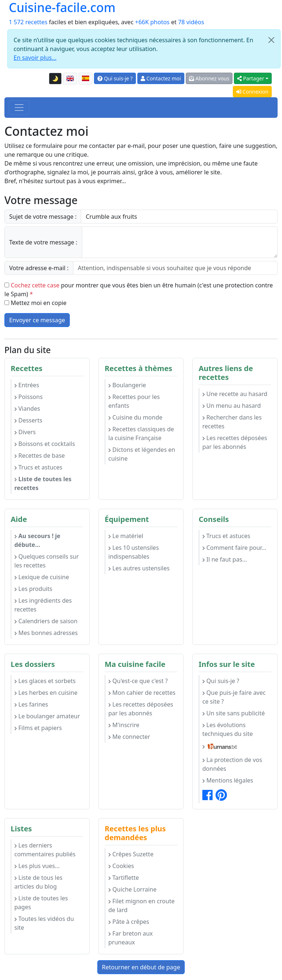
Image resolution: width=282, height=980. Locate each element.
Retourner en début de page (141, 967)
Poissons (28, 397)
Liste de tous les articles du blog (38, 882)
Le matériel (126, 536)
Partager (251, 78)
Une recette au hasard (235, 394)
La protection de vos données (232, 764)
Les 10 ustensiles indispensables (134, 552)
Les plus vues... (37, 866)
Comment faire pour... (234, 548)
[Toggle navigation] (19, 108)
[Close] (271, 40)
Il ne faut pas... (225, 559)
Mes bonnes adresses (46, 633)
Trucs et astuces (38, 467)
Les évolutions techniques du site (227, 729)
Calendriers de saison (46, 621)
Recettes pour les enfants (134, 401)
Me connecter (129, 737)
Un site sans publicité (234, 713)
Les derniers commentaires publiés (45, 850)
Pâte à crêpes (129, 922)
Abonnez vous (209, 78)
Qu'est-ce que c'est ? (138, 681)
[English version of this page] (70, 79)
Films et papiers (38, 728)
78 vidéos (191, 22)
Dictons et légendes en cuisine (142, 454)
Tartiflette (124, 878)
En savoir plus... (35, 58)
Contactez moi (161, 78)
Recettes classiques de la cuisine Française (141, 433)
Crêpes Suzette (131, 854)
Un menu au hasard (232, 406)
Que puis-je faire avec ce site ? (234, 697)
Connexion (252, 92)
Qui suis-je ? (115, 78)
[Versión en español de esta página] (86, 79)
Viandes (27, 409)
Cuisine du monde (135, 417)
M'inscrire (124, 725)
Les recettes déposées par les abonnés (235, 442)
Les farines (31, 704)
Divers (25, 432)
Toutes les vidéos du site (44, 923)
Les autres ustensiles (139, 568)
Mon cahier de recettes (142, 693)
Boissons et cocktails (45, 444)
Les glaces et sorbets (45, 681)
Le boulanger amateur (47, 716)
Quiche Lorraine (132, 889)
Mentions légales (228, 780)
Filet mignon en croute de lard (141, 905)
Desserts (28, 420)
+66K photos (152, 22)
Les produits (33, 589)
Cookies (121, 866)
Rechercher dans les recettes (232, 422)
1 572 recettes (28, 22)
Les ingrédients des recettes (43, 605)
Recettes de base (40, 455)
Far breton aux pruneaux (131, 938)
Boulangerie (127, 385)
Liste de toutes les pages (41, 903)
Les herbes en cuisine (46, 693)
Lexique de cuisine (42, 577)
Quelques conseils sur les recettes (46, 561)
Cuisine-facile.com (62, 7)
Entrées (27, 385)
